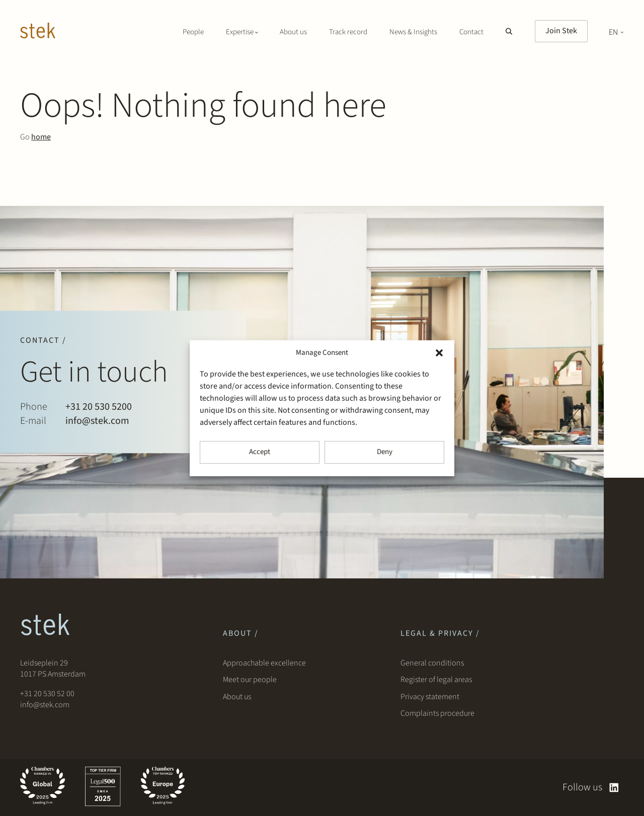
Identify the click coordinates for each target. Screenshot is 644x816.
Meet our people (250, 680)
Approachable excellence (264, 663)
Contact (471, 32)
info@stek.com (97, 421)
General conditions (432, 663)
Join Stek (561, 31)
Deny (385, 452)
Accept (260, 452)
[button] (439, 353)
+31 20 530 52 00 (47, 694)
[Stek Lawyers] (38, 32)
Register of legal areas (436, 680)
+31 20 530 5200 (99, 407)
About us (293, 32)
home (41, 137)
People (193, 32)
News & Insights (413, 32)
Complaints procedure (437, 713)
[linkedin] (614, 788)
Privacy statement (430, 697)
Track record (348, 32)
